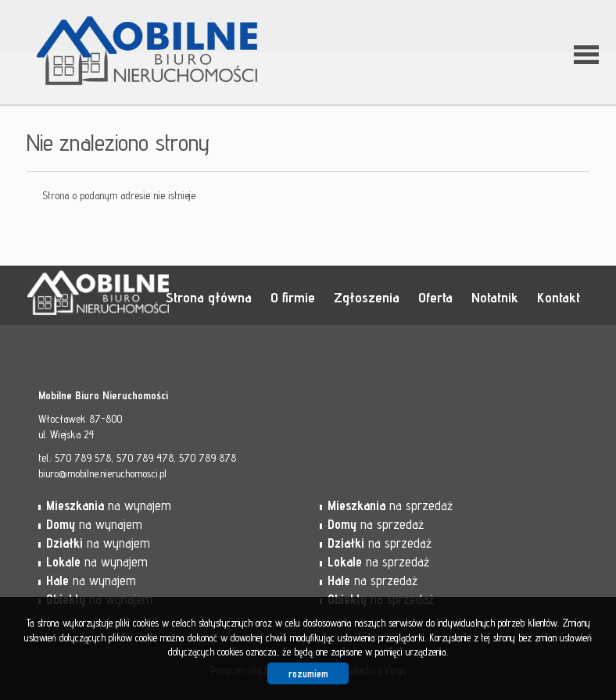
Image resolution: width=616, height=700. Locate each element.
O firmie (293, 297)
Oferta (435, 297)
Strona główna (209, 297)
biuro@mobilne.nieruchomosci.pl (102, 473)
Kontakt (559, 297)
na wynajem (109, 505)
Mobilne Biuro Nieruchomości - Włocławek (148, 296)
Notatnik (495, 297)
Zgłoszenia (367, 297)
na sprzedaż (390, 505)
